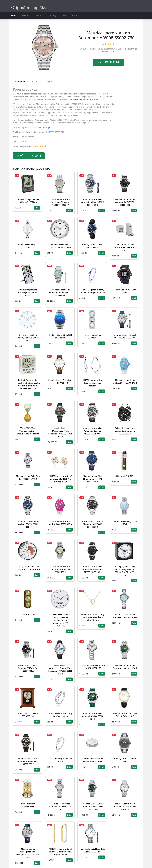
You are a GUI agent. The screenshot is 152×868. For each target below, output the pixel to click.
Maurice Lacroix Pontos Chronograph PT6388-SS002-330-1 (93, 524)
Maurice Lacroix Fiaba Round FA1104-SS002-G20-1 (60, 807)
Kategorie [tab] (50, 82)
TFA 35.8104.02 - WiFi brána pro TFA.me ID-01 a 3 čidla (125, 247)
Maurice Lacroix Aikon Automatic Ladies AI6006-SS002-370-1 (93, 807)
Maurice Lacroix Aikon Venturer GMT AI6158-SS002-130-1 (61, 569)
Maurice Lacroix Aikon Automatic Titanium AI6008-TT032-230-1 (61, 202)
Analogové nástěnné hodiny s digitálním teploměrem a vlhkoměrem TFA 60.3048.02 (60, 620)
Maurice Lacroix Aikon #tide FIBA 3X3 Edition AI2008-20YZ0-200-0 (93, 569)
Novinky (25, 16)
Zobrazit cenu (110, 62)
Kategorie (39, 16)
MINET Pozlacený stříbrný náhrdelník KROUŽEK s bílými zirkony (93, 617)
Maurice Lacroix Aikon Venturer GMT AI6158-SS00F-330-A (28, 668)
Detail (37, 208)
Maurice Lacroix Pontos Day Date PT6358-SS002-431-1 (28, 524)
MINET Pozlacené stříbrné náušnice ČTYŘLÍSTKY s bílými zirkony (61, 479)
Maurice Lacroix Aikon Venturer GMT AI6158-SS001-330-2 (125, 202)
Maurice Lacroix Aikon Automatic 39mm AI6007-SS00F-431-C (60, 293)
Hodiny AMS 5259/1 (125, 476)
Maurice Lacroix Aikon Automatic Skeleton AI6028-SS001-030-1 (93, 431)
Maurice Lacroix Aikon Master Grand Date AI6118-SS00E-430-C (93, 202)
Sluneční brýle (69, 16)
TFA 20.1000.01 (28, 615)
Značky (53, 16)
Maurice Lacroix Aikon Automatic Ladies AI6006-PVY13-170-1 (125, 807)
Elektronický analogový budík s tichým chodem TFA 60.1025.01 (125, 431)
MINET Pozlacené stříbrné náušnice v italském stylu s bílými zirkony (61, 852)
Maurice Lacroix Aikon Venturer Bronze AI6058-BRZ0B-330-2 (28, 761)
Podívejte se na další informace (84, 99)
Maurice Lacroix (117, 49)
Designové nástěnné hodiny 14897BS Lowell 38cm (28, 338)
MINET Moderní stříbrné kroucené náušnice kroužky (93, 383)
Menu (14, 15)
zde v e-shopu (44, 127)
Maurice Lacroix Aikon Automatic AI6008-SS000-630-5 (93, 716)
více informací (31, 156)
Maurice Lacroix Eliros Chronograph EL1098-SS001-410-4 (93, 479)
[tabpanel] (65, 119)
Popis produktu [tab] (22, 82)
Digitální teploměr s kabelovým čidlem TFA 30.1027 (28, 293)
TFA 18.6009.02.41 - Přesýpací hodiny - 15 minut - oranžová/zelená (28, 431)
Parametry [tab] (37, 82)
